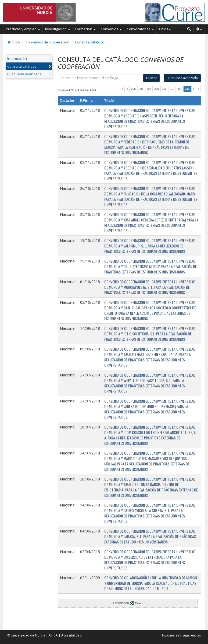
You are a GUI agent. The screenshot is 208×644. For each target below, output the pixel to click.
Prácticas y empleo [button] (23, 29)
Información (17, 58)
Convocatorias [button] (140, 29)
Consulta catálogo (90, 42)
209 (164, 89)
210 (172, 89)
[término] (101, 78)
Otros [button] (165, 29)
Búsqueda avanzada (24, 74)
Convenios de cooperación (47, 42)
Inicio (14, 42)
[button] (199, 29)
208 (157, 89)
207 (149, 89)
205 (133, 89)
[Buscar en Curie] (189, 29)
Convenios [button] (111, 29)
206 (141, 89)
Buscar (151, 78)
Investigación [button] (58, 29)
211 (180, 89)
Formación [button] (85, 29)
